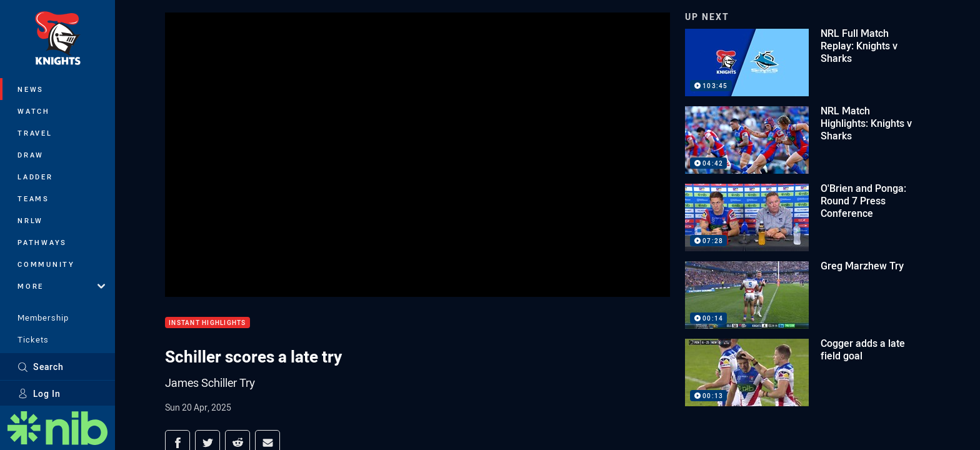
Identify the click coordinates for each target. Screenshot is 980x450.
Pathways (42, 242)
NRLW (30, 220)
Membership (43, 317)
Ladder (35, 177)
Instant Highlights (207, 323)
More (61, 286)
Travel (35, 133)
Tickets (33, 339)
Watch (34, 111)
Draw (31, 155)
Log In (39, 393)
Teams (33, 198)
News (31, 89)
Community (46, 264)
